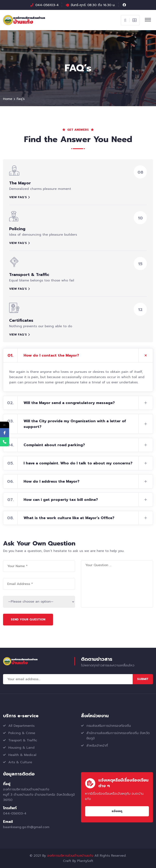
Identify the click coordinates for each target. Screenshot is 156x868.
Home (8, 99)
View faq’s (20, 197)
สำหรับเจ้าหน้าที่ (97, 746)
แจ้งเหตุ (117, 811)
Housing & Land (21, 748)
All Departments (21, 726)
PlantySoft (85, 861)
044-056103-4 (47, 5)
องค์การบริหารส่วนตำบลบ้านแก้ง (70, 856)
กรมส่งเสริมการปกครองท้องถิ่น (109, 726)
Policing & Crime (22, 733)
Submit (143, 679)
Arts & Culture (20, 762)
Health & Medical (22, 755)
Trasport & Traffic (23, 740)
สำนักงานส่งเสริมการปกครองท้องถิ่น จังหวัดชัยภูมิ (118, 736)
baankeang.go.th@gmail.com (26, 827)
